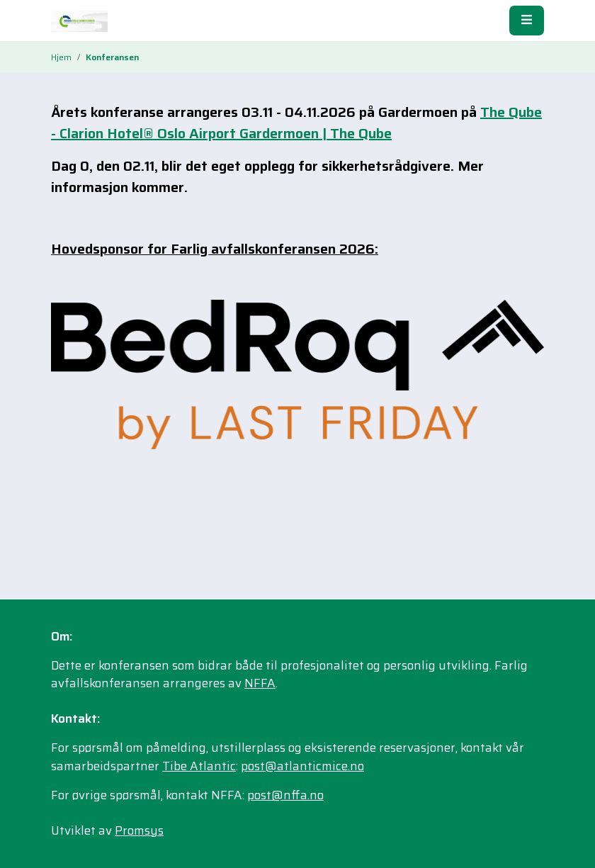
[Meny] (527, 20)
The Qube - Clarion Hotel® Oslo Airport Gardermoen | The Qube (296, 123)
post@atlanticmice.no (302, 766)
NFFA (260, 683)
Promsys (139, 830)
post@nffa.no (285, 795)
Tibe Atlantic (199, 766)
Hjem (61, 57)
